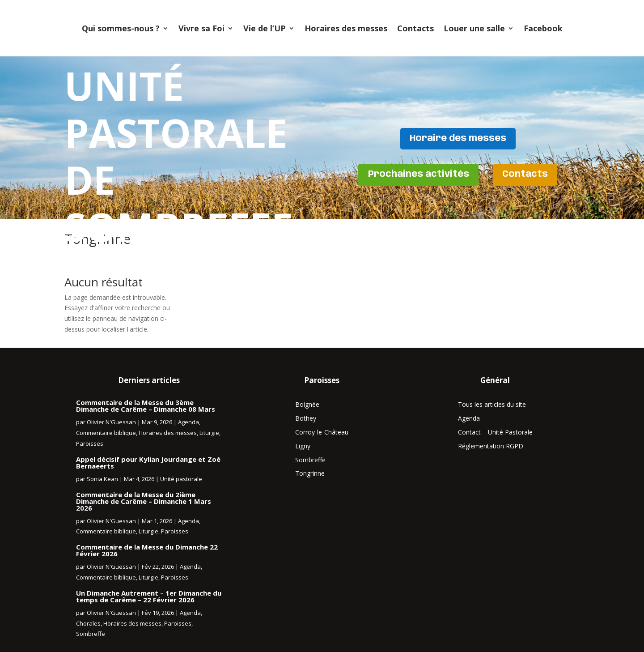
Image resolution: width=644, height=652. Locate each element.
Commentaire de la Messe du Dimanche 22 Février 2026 (147, 550)
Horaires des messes (346, 28)
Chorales (88, 623)
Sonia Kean (102, 479)
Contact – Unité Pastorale (495, 432)
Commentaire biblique (106, 433)
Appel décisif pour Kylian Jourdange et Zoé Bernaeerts (148, 462)
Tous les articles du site (492, 404)
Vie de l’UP (265, 28)
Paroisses (90, 443)
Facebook (543, 28)
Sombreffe (91, 634)
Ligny (303, 446)
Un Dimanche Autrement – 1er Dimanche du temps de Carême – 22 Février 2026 (149, 596)
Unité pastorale (181, 479)
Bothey (306, 418)
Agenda (189, 422)
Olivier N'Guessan (111, 422)
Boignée (307, 404)
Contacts (415, 28)
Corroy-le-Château (322, 432)
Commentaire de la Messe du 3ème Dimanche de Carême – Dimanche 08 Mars (146, 406)
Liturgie (209, 433)
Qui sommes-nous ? (121, 28)
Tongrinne (310, 473)
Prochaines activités (418, 175)
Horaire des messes (458, 138)
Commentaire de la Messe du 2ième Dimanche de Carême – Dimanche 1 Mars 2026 (144, 501)
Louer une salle (474, 28)
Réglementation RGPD (491, 446)
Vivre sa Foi (201, 28)
